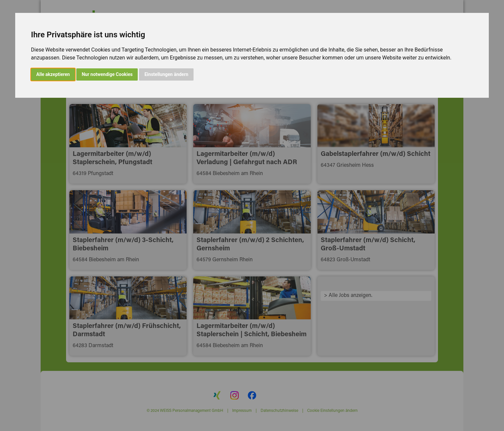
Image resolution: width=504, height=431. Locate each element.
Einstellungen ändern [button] (166, 74)
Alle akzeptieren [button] (53, 74)
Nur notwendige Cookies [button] (107, 74)
